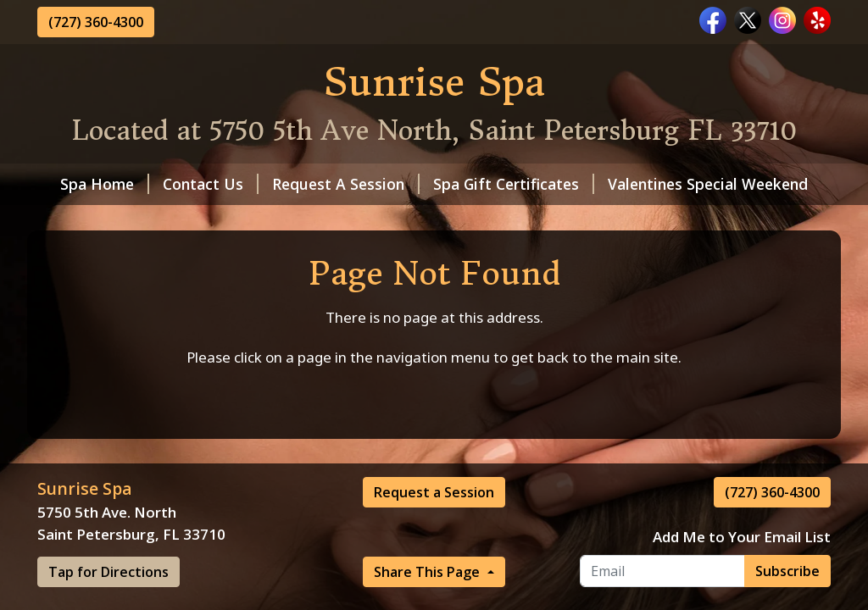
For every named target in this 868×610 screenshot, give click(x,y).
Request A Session (346, 184)
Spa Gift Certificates (514, 184)
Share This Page (428, 572)
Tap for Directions (108, 572)
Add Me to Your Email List (742, 537)
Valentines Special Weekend (708, 184)
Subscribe (787, 571)
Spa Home (105, 184)
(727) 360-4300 (96, 22)
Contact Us (211, 184)
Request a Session (434, 492)
